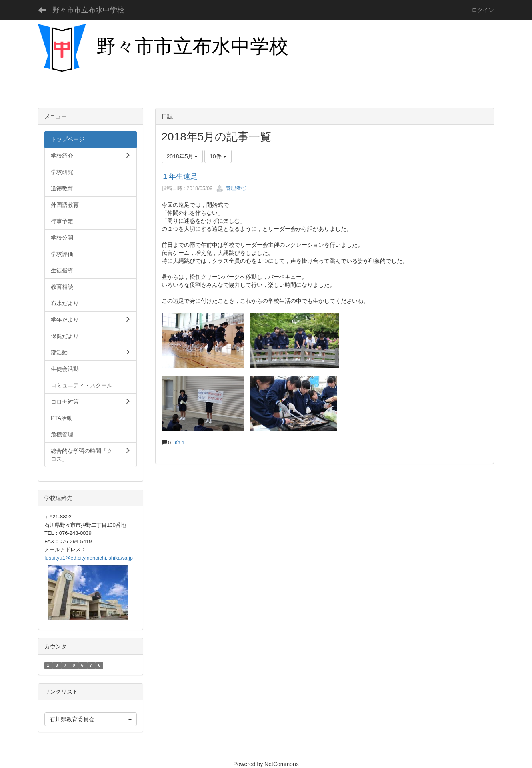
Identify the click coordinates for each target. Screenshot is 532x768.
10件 (218, 156)
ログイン (483, 10)
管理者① (231, 188)
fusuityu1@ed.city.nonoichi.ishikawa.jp (89, 558)
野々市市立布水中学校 (88, 10)
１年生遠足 (180, 176)
